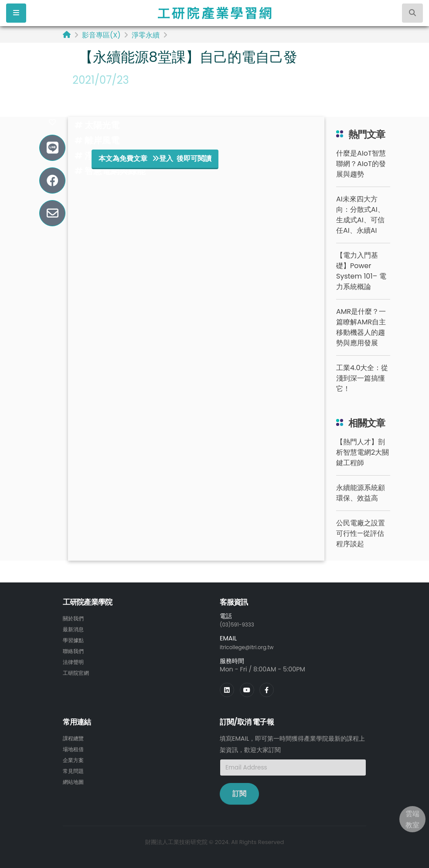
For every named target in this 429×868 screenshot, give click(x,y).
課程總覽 (75, 737)
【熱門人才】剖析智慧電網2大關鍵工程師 (363, 452)
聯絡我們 (75, 650)
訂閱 (239, 793)
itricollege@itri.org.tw (252, 647)
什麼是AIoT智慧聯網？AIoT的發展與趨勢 (361, 164)
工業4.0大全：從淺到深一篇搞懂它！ (362, 378)
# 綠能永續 (97, 110)
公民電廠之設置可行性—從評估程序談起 (361, 533)
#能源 (87, 95)
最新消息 (75, 629)
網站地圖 (75, 779)
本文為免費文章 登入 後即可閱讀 (155, 158)
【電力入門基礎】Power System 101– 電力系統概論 (361, 271)
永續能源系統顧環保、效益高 (361, 493)
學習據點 (75, 639)
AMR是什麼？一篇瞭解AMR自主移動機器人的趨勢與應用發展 (361, 327)
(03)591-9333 (241, 624)
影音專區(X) (101, 35)
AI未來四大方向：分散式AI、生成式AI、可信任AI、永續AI (360, 215)
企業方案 (75, 758)
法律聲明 (75, 660)
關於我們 (75, 618)
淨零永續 (146, 35)
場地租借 (75, 748)
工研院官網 (78, 671)
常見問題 (75, 769)
